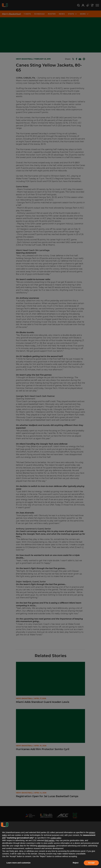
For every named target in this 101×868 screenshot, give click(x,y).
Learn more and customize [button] (18, 863)
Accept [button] (91, 863)
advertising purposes (46, 846)
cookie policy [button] (56, 838)
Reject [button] (76, 863)
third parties (49, 840)
